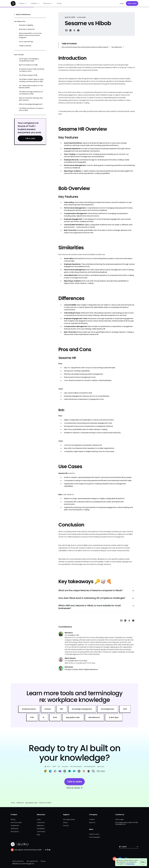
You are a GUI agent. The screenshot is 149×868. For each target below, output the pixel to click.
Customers (41, 822)
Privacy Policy (131, 864)
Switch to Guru (94, 834)
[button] (23, 3)
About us (92, 822)
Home (13, 803)
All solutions (15, 832)
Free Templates (95, 837)
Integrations (15, 826)
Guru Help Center (69, 819)
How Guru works (16, 822)
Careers (92, 819)
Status (65, 822)
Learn (39, 819)
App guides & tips (31, 803)
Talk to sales (132, 3)
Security (66, 826)
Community (41, 832)
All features (15, 829)
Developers (41, 829)
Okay (143, 862)
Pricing (59, 3)
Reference (20, 803)
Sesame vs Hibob (45, 803)
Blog (38, 835)
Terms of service (18, 861)
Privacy (43, 861)
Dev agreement (32, 861)
